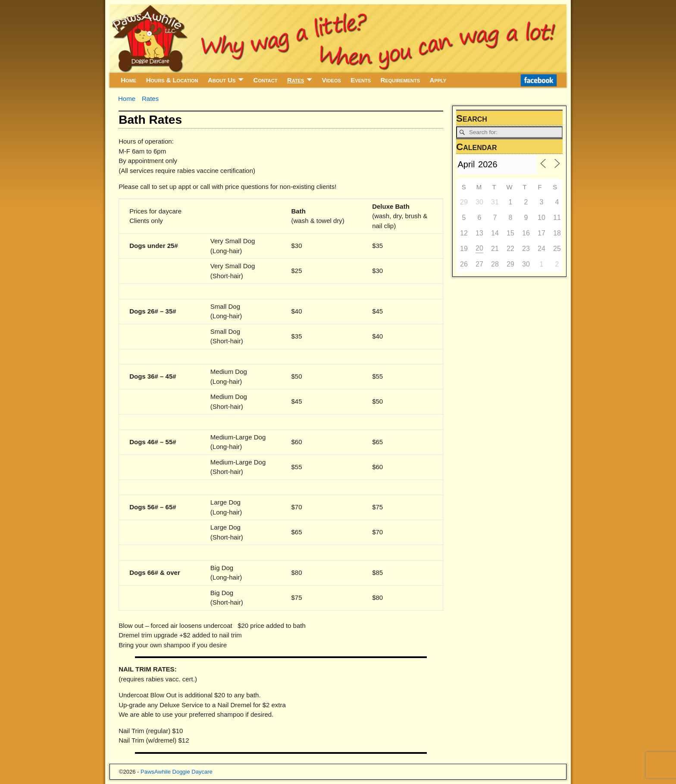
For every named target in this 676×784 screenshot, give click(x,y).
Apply (438, 80)
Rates (296, 80)
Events (361, 80)
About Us (222, 80)
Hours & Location (172, 80)
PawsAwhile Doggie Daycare (177, 772)
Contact (266, 80)
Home (128, 80)
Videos (332, 80)
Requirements (400, 80)
